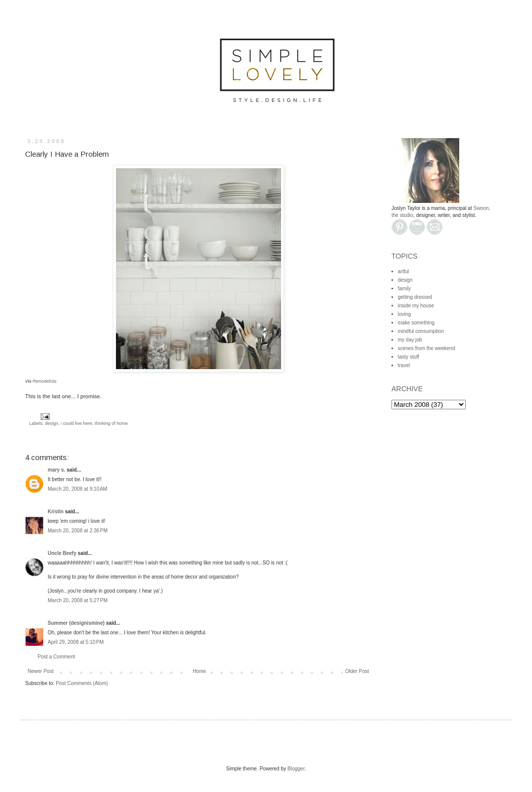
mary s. (56, 470)
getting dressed (415, 297)
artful (404, 271)
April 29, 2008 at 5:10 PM (76, 642)
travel (404, 365)
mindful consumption (421, 331)
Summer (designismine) (76, 623)
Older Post (357, 671)
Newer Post (41, 671)
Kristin (56, 512)
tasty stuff (409, 357)
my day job (410, 340)
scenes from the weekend (427, 348)
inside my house (416, 306)
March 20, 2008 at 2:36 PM (78, 531)
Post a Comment (56, 657)
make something (416, 323)
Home (199, 671)
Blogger (296, 769)
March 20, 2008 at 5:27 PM (78, 600)
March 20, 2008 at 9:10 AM (78, 489)
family (405, 289)
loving (405, 314)
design (52, 423)
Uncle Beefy (62, 553)
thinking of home (111, 423)
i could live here (77, 423)
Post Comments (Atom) (82, 683)
